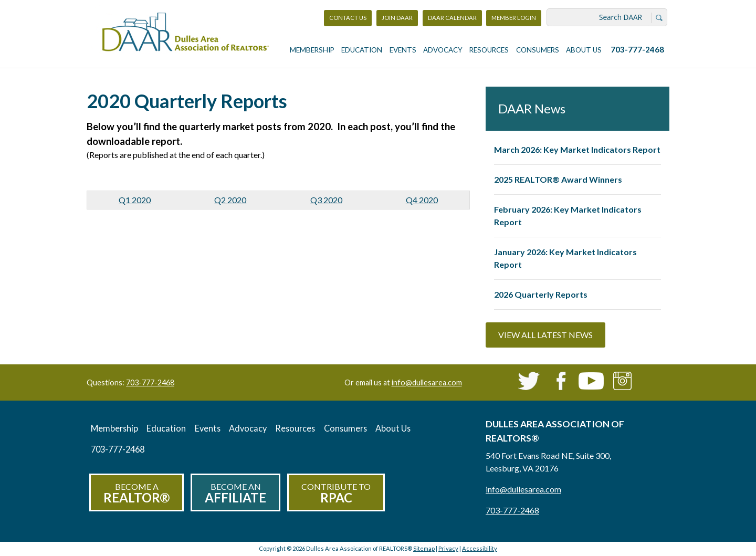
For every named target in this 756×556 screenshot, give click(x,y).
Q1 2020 (135, 200)
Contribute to (336, 493)
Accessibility (480, 548)
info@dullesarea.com (427, 382)
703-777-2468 (637, 49)
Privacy (448, 548)
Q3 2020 (326, 200)
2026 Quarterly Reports (541, 294)
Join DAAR (397, 18)
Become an (235, 493)
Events (403, 50)
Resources (489, 50)
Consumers (538, 50)
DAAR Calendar (452, 18)
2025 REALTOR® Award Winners (558, 179)
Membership (312, 50)
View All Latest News (545, 335)
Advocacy (443, 50)
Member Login (513, 20)
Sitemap (424, 548)
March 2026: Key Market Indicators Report (577, 149)
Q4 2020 (422, 200)
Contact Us (348, 18)
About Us (584, 50)
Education (362, 50)
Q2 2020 (230, 200)
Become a (136, 493)
